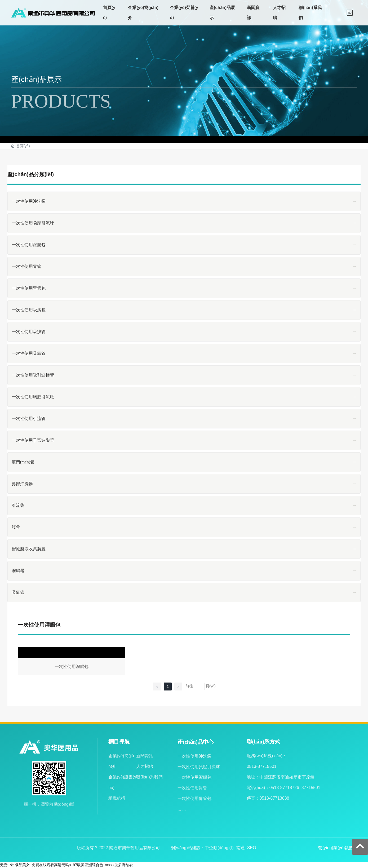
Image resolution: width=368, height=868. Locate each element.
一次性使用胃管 (192, 788)
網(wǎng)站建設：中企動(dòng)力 (202, 848)
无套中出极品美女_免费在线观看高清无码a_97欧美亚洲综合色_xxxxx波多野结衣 (66, 865)
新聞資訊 (145, 756)
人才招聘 (145, 766)
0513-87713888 (274, 798)
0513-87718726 (284, 788)
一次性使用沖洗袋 (194, 756)
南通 (241, 848)
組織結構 (117, 798)
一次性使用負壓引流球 (199, 767)
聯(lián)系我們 (149, 777)
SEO (252, 848)
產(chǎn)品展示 (37, 79)
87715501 (311, 788)
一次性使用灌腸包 (72, 662)
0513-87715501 (261, 766)
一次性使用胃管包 (194, 798)
